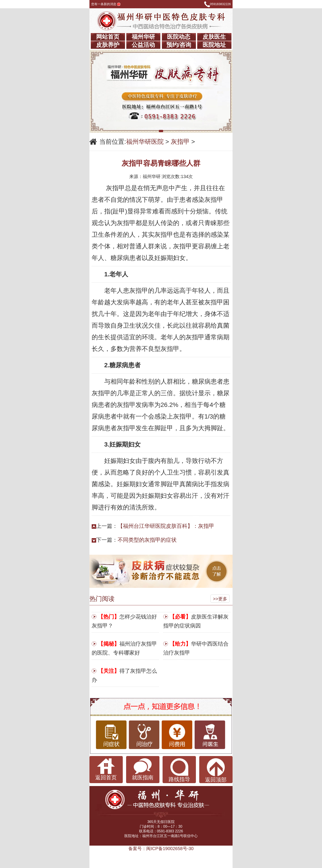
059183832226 (220, 4)
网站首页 (108, 37)
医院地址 (214, 45)
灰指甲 (180, 142)
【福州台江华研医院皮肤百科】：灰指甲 (166, 526)
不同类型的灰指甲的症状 (147, 540)
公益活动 (143, 45)
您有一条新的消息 (106, 4)
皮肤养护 (108, 45)
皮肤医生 (214, 37)
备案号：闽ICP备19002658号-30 (161, 849)
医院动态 (179, 37)
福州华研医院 (145, 142)
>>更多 (220, 599)
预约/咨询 (179, 45)
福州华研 (143, 37)
